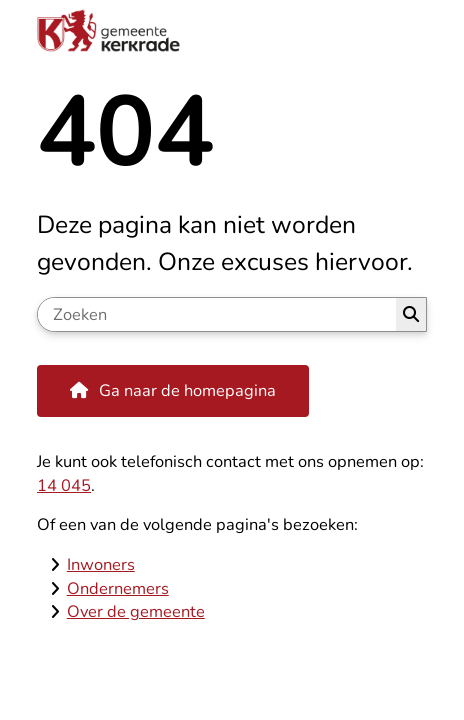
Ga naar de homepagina (187, 390)
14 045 (64, 485)
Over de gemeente (136, 611)
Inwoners (101, 564)
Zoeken (411, 314)
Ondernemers (118, 588)
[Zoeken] (216, 314)
